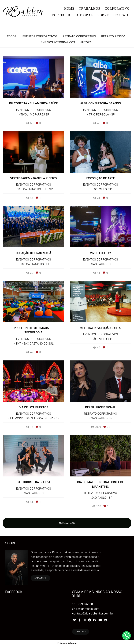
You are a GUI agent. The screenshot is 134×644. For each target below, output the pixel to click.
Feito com (67, 641)
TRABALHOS (90, 9)
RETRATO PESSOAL (114, 36)
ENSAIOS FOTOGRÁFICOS (58, 42)
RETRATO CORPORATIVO (79, 36)
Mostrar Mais (67, 523)
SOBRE (103, 15)
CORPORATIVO (117, 9)
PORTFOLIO (62, 15)
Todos (12, 36)
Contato (81, 630)
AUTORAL (85, 15)
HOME (69, 9)
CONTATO (122, 15)
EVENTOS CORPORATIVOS (40, 36)
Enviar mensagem (88, 607)
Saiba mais (40, 576)
